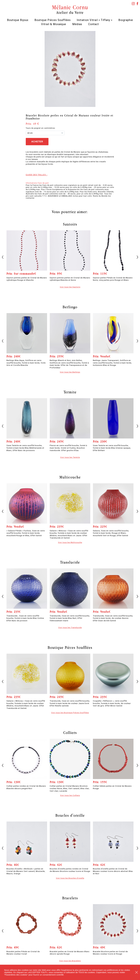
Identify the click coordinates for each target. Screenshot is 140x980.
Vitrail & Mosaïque (54, 24)
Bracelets (70, 898)
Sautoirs (70, 224)
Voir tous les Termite (70, 457)
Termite (70, 392)
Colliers (70, 733)
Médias (77, 24)
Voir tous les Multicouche (70, 542)
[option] (70, 69)
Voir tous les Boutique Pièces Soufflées (70, 713)
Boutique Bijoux (18, 20)
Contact (94, 24)
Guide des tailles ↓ (37, 175)
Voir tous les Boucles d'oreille (70, 878)
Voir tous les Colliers (70, 795)
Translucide (70, 562)
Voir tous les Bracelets (70, 961)
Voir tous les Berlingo (70, 372)
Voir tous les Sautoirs (70, 287)
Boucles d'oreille (70, 815)
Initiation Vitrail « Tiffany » (95, 20)
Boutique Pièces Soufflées (53, 20)
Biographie (126, 20)
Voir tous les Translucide (70, 627)
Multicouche (70, 477)
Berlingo (70, 307)
